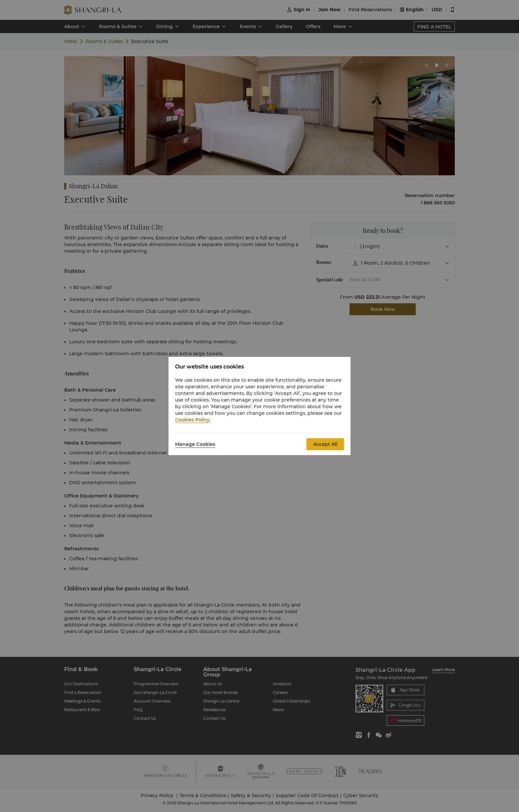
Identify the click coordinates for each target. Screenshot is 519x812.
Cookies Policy (192, 420)
